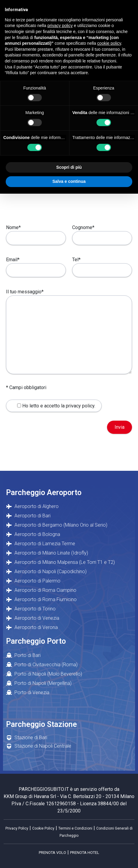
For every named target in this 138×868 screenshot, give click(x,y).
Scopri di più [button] (69, 167)
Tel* (102, 265)
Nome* (36, 233)
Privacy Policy (17, 828)
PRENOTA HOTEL (85, 853)
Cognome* (102, 233)
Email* (36, 265)
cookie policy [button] (109, 43)
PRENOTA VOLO (52, 853)
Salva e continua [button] (69, 181)
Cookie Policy (43, 828)
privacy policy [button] (60, 26)
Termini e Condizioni (75, 828)
